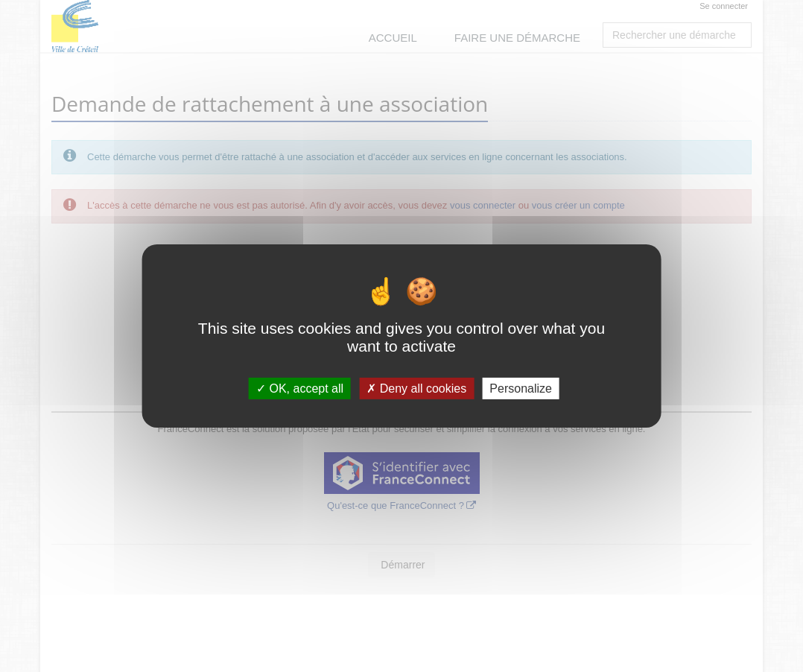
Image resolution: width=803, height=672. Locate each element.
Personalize (521, 389)
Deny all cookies (416, 389)
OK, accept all (300, 389)
